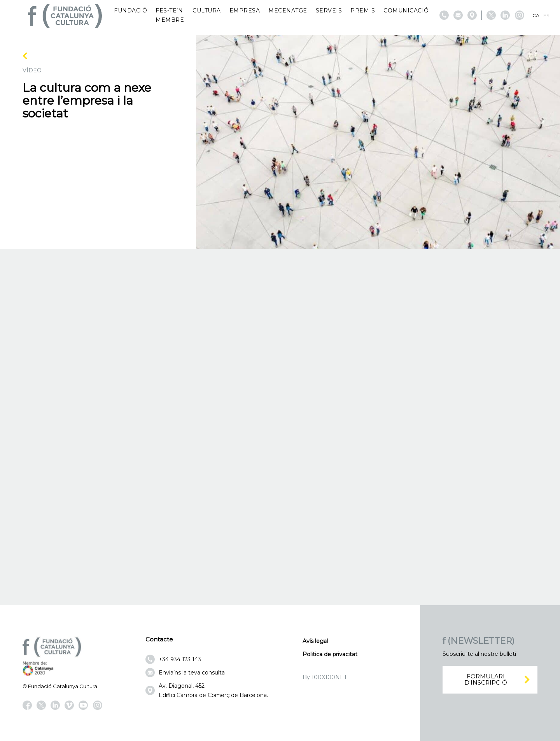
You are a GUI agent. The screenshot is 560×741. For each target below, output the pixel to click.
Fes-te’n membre (170, 15)
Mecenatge (288, 11)
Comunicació (406, 11)
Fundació (130, 11)
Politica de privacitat (330, 654)
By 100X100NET (325, 677)
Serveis (329, 11)
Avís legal (315, 641)
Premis (363, 11)
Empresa (245, 11)
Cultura (207, 11)
